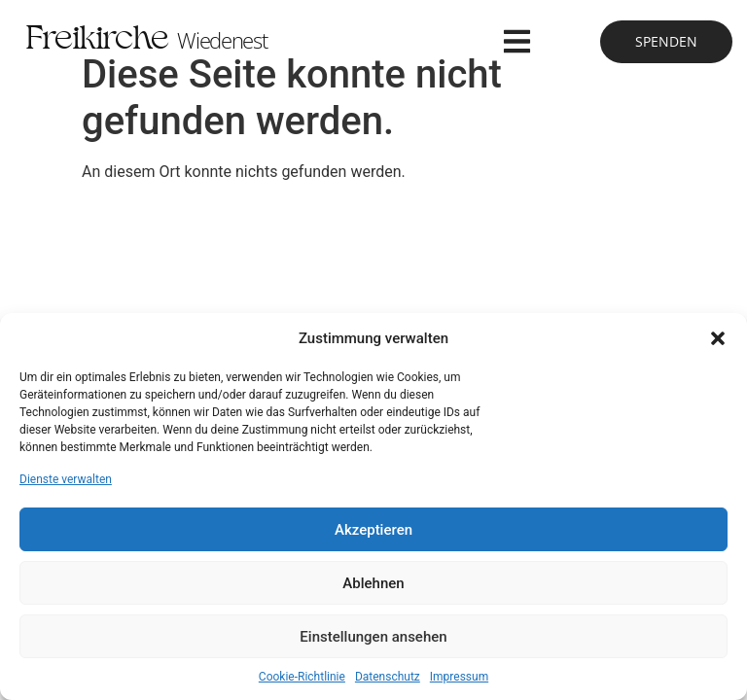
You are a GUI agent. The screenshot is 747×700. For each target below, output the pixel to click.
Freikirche (146, 42)
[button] (718, 338)
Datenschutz (388, 677)
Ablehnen (373, 583)
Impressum (459, 677)
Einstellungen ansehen (373, 637)
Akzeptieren (373, 530)
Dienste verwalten (66, 479)
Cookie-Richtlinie (302, 677)
